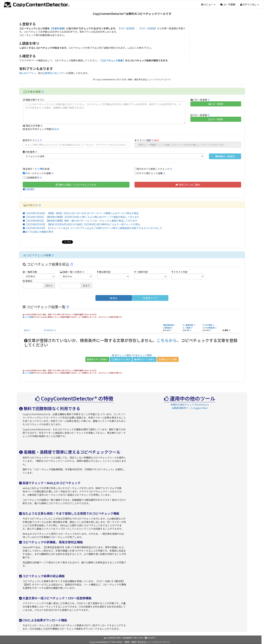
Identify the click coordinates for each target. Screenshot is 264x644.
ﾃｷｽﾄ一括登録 (216, 119)
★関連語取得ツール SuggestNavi (190, 408)
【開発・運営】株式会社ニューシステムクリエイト (147, 642)
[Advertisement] (219, 43)
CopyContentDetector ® (100, 642)
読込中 (55, 129)
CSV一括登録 (216, 104)
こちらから (167, 340)
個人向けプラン (27, 73)
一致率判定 (188, 325)
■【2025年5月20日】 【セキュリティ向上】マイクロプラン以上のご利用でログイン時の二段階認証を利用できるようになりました (92, 228)
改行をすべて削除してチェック (153, 169)
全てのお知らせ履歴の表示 (38, 232)
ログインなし (250, 4)
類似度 (167, 328)
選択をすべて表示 (121, 359)
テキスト (49, 330)
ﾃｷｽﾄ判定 (207, 325)
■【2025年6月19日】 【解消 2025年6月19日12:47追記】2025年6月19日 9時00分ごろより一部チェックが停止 (81, 224)
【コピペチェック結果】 (112, 60)
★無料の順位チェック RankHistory (190, 405)
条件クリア (150, 298)
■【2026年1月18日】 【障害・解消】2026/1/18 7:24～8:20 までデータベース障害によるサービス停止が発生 (81, 213)
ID (26, 330)
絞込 (114, 298)
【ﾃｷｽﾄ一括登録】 (148, 28)
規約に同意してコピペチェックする (76, 185)
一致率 (187, 328)
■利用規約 (29, 189)
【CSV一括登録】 (127, 28)
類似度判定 (168, 325)
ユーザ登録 (228, 4)
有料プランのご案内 (188, 185)
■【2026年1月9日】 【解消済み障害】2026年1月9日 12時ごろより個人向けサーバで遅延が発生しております (81, 217)
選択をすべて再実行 (97, 359)
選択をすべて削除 (168, 359)
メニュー (208, 4)
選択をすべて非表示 (144, 359)
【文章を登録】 (58, 28)
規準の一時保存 (225, 156)
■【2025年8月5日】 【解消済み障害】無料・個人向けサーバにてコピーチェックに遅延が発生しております (80, 221)
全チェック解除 (142, 355)
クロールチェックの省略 (38, 173)
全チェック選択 (122, 355)
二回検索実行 (32, 178)
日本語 (46, 169)
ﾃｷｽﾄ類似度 (209, 328)
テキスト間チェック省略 (150, 173)
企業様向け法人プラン (54, 73)
